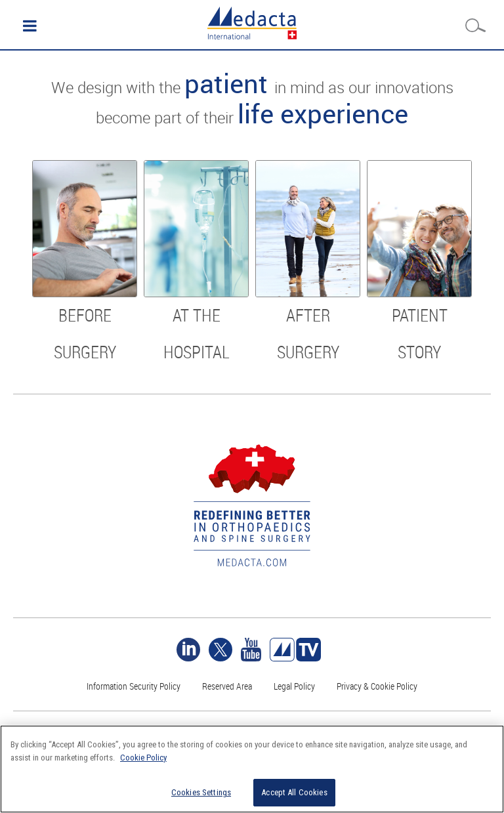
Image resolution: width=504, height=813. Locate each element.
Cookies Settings (201, 792)
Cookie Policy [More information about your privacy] (143, 758)
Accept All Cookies (294, 792)
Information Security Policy (134, 686)
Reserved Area (227, 686)
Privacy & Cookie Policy (377, 686)
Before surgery (85, 334)
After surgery (308, 334)
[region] (252, 769)
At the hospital (197, 334)
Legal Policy (294, 686)
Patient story (420, 334)
